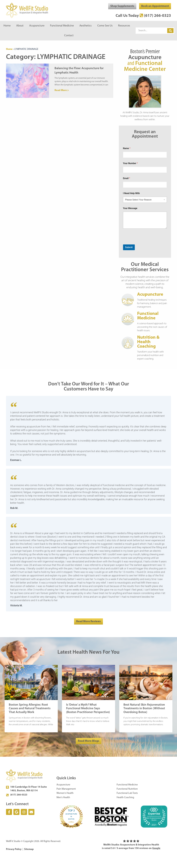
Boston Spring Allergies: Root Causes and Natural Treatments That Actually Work (30, 709)
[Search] (170, 31)
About (20, 26)
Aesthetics (85, 26)
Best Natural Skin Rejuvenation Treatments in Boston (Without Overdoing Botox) (144, 709)
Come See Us (105, 26)
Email (127, 178)
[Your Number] (145, 170)
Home (7, 26)
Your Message (130, 208)
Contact (69, 36)
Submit (129, 247)
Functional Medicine (62, 26)
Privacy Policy (14, 849)
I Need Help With (131, 193)
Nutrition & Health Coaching (148, 342)
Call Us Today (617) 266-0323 (143, 16)
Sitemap (29, 849)
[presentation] (144, 243)
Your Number (130, 163)
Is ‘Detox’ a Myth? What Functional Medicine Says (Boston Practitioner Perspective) (88, 709)
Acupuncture (37, 26)
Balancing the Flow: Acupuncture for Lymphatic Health (79, 71)
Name (127, 148)
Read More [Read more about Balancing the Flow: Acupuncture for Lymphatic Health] (61, 90)
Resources (124, 26)
